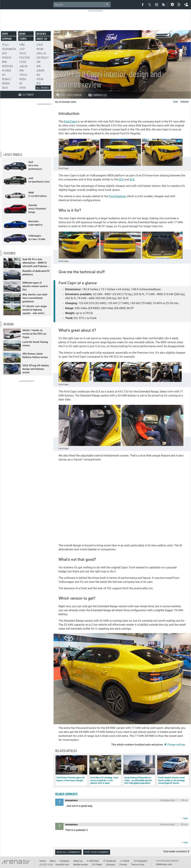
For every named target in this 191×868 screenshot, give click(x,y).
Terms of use (138, 865)
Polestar (24, 57)
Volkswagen (9, 49)
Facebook (111, 861)
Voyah (23, 88)
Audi (4, 53)
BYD (39, 83)
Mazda (23, 79)
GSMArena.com (164, 864)
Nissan (6, 83)
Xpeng (40, 79)
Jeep (22, 49)
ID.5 (121, 179)
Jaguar (23, 66)
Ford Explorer (117, 196)
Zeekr (23, 62)
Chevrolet (43, 57)
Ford (22, 45)
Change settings (175, 745)
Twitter (126, 861)
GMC (39, 62)
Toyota (23, 75)
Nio (38, 75)
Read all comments (68, 852)
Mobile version (81, 865)
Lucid (40, 45)
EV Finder (97, 865)
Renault (7, 79)
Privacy (123, 865)
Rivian (40, 49)
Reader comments (66, 794)
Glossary (111, 865)
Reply (186, 818)
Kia (4, 75)
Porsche (7, 57)
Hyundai (7, 70)
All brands (43, 88)
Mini (21, 70)
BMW (4, 62)
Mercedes (8, 66)
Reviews (41, 34)
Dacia (5, 88)
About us (42, 39)
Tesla (5, 45)
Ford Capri (70, 121)
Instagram (142, 861)
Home (5, 34)
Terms (23, 39)
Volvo (23, 53)
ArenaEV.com (62, 865)
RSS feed (94, 861)
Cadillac (41, 53)
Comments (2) (97, 95)
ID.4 (132, 179)
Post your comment (69, 95)
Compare (7, 39)
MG (21, 83)
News (22, 34)
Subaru (41, 70)
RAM (39, 66)
